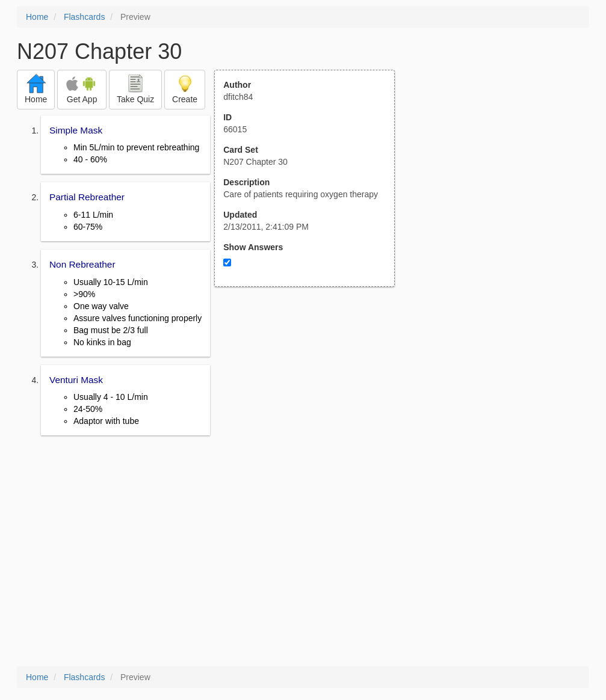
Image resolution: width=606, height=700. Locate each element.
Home (37, 17)
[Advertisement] (311, 405)
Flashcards (84, 17)
